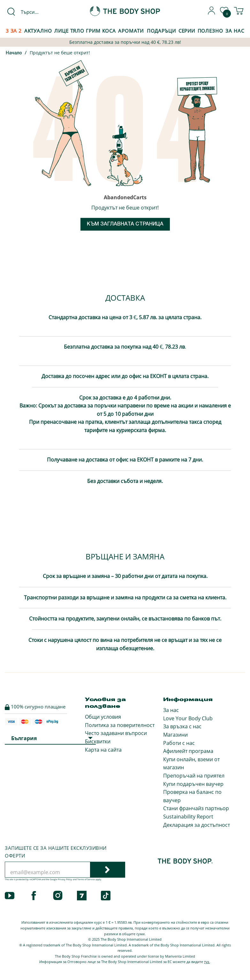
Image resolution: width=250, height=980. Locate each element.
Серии (187, 31)
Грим (93, 31)
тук (207, 962)
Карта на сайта (103, 750)
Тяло (77, 31)
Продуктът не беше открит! (60, 53)
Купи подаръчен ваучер (193, 784)
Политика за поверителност (120, 725)
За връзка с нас (182, 726)
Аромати (131, 31)
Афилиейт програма (188, 751)
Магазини (175, 735)
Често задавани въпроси (116, 733)
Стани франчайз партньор (196, 808)
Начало (14, 53)
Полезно (210, 31)
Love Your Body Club (188, 718)
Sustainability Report (188, 817)
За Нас (235, 31)
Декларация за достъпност (197, 825)
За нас (171, 710)
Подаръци (161, 31)
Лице (61, 31)
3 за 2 (14, 31)
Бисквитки (98, 741)
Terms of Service (86, 879)
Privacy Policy (65, 879)
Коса (109, 31)
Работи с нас (179, 743)
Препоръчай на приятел (194, 776)
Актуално (38, 31)
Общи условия (103, 717)
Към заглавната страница (125, 224)
